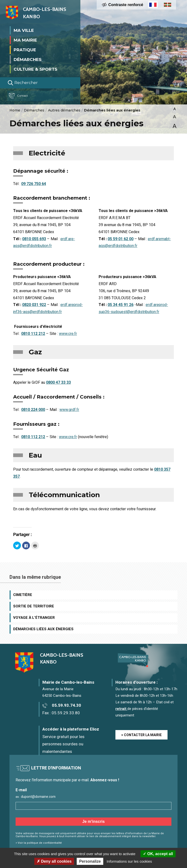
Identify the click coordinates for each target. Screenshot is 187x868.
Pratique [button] (25, 50)
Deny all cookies (54, 861)
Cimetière (23, 595)
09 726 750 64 (34, 184)
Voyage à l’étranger (34, 618)
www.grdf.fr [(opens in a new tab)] (69, 410)
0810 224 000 (33, 410)
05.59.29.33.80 (66, 713)
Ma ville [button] (24, 30)
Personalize (90, 861)
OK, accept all (158, 854)
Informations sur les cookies (129, 861)
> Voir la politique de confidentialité (39, 843)
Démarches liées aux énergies (43, 629)
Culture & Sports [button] (35, 69)
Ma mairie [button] (25, 40)
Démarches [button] (28, 59)
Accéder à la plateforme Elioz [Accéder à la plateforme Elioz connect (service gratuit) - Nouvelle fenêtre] (71, 729)
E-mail (21, 790)
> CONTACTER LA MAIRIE (141, 735)
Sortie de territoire (34, 606)
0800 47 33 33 (58, 383)
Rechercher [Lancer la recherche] (23, 83)
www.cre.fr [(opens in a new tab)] (68, 334)
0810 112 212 (33, 437)
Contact (20, 96)
